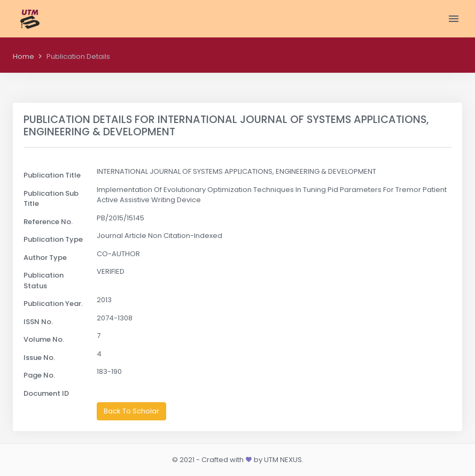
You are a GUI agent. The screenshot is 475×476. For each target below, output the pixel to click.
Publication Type (53, 239)
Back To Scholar (131, 411)
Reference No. (48, 222)
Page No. (39, 375)
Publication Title (52, 175)
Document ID (46, 393)
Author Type (45, 258)
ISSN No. (38, 322)
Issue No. (39, 358)
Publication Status (44, 281)
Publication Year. (53, 304)
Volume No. (44, 339)
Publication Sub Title (51, 199)
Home (24, 56)
